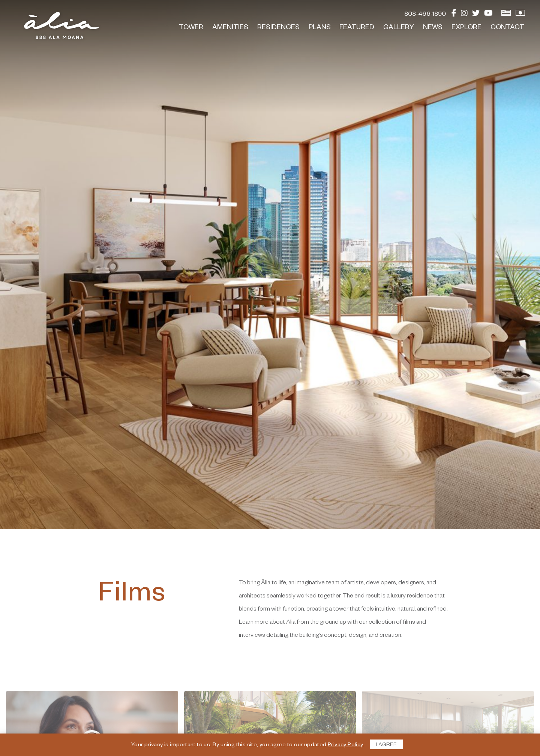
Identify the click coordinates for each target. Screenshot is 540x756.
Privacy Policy (345, 746)
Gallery (399, 28)
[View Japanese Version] (520, 15)
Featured (357, 28)
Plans (320, 28)
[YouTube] (488, 15)
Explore (466, 28)
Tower (191, 28)
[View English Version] (506, 15)
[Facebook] (454, 15)
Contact (507, 28)
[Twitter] (476, 15)
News (433, 28)
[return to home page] (61, 25)
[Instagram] (464, 15)
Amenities (230, 28)
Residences (278, 28)
